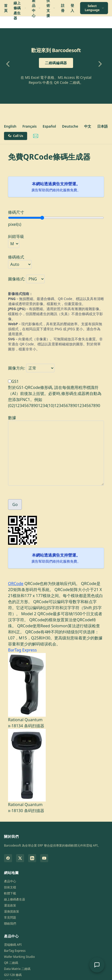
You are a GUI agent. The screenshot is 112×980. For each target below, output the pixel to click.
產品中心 (10, 881)
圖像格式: (17, 279)
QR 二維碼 (11, 963)
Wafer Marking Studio (19, 957)
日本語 (102, 126)
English (10, 126)
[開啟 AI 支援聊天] (97, 965)
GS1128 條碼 (13, 975)
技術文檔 (10, 887)
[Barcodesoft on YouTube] (44, 858)
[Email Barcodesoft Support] (36, 136)
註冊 (63, 8)
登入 (72, 8)
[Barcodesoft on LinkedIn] (32, 858)
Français (30, 126)
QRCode (16, 584)
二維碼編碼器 (56, 63)
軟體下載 (10, 893)
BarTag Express (22, 650)
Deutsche (70, 126)
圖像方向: (17, 368)
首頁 (6, 8)
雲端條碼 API (13, 945)
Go (15, 504)
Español (49, 126)
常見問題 (10, 917)
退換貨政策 (12, 911)
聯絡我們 (10, 923)
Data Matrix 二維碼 (17, 969)
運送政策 (10, 905)
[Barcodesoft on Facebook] (8, 858)
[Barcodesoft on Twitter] (20, 858)
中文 (88, 126)
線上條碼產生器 (15, 899)
